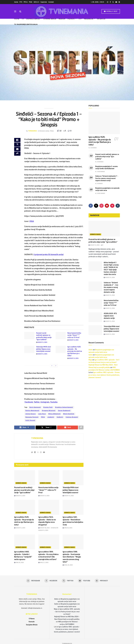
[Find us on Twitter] (96, 206)
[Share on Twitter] (17, 146)
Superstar (44, 2)
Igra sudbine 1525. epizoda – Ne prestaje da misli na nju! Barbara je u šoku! (75, 351)
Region (62, 19)
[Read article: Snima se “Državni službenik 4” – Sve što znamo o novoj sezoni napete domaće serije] (95, 286)
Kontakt (51, 2)
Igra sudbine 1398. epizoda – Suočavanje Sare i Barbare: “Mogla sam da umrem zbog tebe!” (72, 557)
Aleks (91, 350)
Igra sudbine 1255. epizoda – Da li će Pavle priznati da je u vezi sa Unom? (67, 612)
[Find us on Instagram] (101, 206)
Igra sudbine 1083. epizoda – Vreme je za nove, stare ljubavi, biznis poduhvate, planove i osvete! (104, 375)
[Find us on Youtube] (107, 206)
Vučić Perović (30, 420)
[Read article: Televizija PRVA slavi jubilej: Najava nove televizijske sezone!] (29, 349)
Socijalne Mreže (32, 625)
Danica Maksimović (32, 411)
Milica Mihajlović (55, 414)
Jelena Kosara (31, 414)
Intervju (101, 19)
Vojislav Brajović (72, 417)
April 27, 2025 (43, 563)
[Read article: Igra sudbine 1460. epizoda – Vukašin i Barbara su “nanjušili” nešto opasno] (25, 542)
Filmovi (71, 19)
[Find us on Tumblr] (118, 206)
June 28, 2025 (68, 528)
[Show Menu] (15, 11)
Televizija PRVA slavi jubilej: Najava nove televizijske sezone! (43, 349)
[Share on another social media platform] (17, 157)
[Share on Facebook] (17, 141)
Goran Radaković (64, 411)
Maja (90, 360)
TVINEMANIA (32, 131)
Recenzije (89, 19)
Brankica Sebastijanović (64, 407)
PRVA (26, 2)
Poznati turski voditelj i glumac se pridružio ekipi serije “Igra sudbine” (24, 490)
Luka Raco (42, 414)
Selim (91, 355)
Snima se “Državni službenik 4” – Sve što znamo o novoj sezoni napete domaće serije (107, 178)
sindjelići (51, 417)
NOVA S (36, 2)
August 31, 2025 (42, 342)
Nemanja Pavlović (32, 417)
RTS (21, 2)
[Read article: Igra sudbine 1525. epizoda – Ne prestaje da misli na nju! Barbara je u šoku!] (61, 349)
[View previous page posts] (52, 366)
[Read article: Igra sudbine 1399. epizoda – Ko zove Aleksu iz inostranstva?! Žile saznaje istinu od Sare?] (49, 542)
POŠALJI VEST (111, 11)
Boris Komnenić (35, 407)
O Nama (32, 619)
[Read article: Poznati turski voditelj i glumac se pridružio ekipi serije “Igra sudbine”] (29, 336)
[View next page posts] (56, 366)
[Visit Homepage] (61, 11)
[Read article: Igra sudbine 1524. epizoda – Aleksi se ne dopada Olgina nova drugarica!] (49, 508)
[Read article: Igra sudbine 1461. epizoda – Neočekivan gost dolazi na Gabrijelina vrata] (73, 508)
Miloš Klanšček (69, 414)
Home (16, 2)
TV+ (80, 19)
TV (23, 19)
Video (52, 131)
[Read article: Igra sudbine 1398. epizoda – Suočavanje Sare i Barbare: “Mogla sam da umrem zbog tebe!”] (73, 542)
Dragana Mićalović (49, 411)
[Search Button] (20, 11)
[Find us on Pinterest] (112, 206)
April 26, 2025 (68, 566)
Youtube (54, 402)
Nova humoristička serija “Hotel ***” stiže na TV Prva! (74, 335)
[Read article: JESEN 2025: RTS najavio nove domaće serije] (95, 317)
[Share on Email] (17, 151)
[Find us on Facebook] (91, 206)
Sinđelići (60, 417)
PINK (31, 2)
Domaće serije (33, 19)
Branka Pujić (48, 407)
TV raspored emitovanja (26, 24)
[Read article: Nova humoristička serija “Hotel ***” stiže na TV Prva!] (61, 336)
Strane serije (50, 19)
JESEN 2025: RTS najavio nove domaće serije (110, 316)
